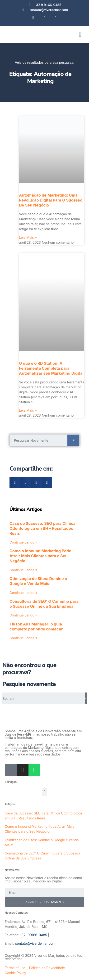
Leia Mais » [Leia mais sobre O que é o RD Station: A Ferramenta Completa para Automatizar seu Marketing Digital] (28, 410)
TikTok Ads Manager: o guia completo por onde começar (36, 627)
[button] (80, 34)
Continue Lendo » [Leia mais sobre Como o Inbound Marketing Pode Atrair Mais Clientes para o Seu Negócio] (23, 570)
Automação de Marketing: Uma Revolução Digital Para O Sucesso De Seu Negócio (51, 200)
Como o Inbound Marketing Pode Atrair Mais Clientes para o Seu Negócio (40, 556)
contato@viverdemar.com (35, 943)
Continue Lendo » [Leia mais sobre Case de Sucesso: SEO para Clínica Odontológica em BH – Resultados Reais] (23, 542)
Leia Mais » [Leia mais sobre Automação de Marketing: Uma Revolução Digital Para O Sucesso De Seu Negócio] (28, 237)
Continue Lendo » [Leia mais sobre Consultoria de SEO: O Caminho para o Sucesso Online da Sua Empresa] (23, 615)
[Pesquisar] (73, 440)
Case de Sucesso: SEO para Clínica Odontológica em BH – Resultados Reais (42, 528)
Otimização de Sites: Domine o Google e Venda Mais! (38, 581)
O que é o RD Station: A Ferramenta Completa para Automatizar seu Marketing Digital (51, 368)
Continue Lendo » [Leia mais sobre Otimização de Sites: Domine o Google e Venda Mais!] (23, 593)
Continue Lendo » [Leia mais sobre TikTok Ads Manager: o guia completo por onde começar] (23, 638)
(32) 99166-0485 (34, 935)
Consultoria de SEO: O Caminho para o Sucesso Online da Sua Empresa (44, 604)
